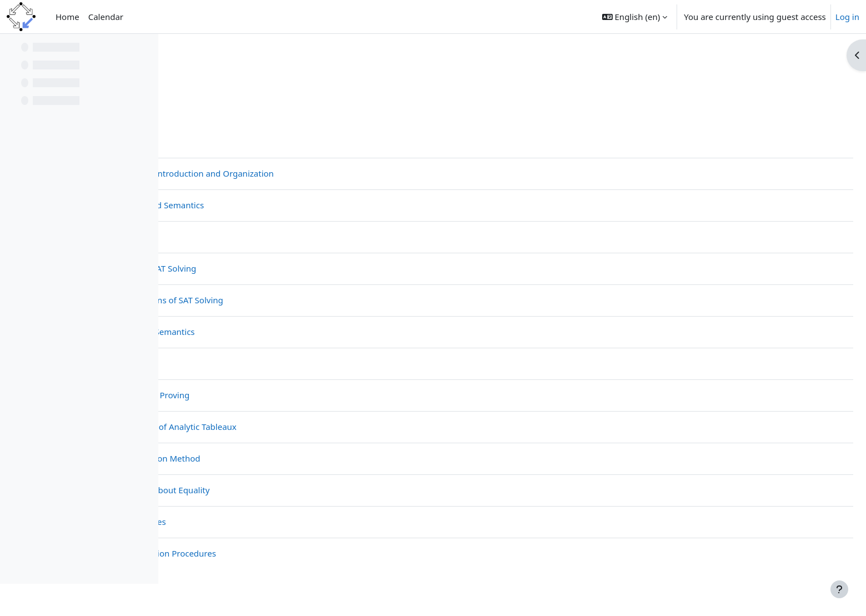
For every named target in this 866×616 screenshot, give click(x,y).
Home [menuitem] (67, 17)
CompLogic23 (207, 71)
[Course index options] (145, 50)
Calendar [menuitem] (106, 17)
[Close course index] (12, 50)
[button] (635, 17)
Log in (847, 17)
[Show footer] (839, 589)
